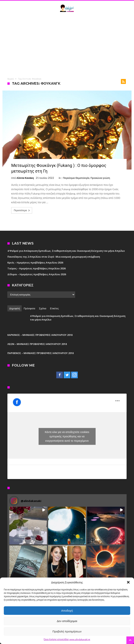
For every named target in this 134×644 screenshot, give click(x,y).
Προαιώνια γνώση (100, 178)
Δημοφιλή (15, 308)
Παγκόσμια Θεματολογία (76, 178)
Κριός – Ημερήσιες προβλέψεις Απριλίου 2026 (35, 263)
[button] (128, 582)
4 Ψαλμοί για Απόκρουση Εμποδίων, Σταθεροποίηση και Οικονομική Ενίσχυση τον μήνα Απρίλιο (66, 251)
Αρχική (11, 79)
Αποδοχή (67, 611)
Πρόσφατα (29, 308)
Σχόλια (43, 308)
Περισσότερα (22, 210)
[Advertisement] (67, 44)
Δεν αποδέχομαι (67, 621)
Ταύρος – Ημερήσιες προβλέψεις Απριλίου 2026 (36, 268)
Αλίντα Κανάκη (25, 178)
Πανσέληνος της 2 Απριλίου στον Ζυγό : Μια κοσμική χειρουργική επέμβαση (54, 257)
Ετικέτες (54, 308)
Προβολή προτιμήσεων (67, 631)
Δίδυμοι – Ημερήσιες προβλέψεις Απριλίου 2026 (37, 274)
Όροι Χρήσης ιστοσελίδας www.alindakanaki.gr (67, 639)
